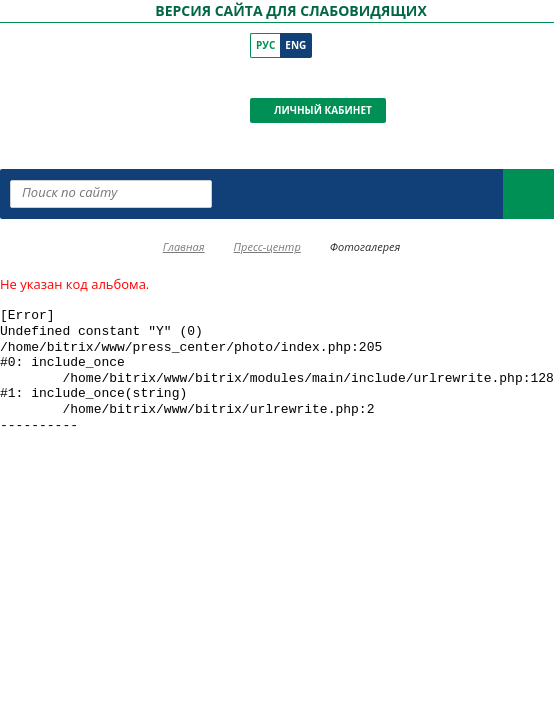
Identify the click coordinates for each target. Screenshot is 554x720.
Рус (265, 45)
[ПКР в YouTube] (290, 77)
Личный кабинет (323, 110)
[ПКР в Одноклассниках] (318, 77)
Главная (184, 246)
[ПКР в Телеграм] (346, 77)
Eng (295, 45)
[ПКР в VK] (262, 77)
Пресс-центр (267, 246)
